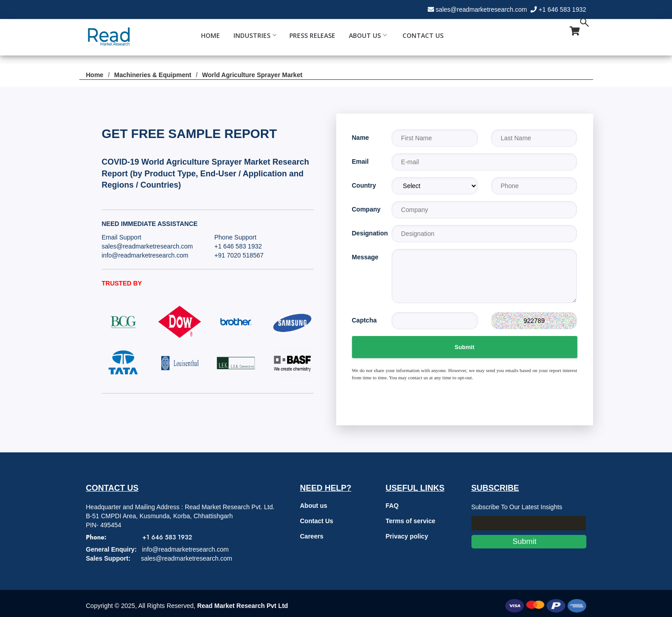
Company (365, 209)
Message (365, 257)
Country (364, 185)
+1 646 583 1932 (562, 9)
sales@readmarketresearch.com (482, 9)
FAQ (392, 506)
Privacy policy (407, 536)
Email (360, 161)
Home (210, 35)
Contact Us (423, 35)
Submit (464, 347)
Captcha (364, 320)
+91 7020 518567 (239, 255)
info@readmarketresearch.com (145, 255)
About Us (368, 35)
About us (314, 506)
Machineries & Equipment (153, 75)
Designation (365, 233)
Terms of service (411, 521)
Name (361, 138)
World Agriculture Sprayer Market (252, 75)
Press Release (312, 35)
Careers (312, 536)
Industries (255, 35)
